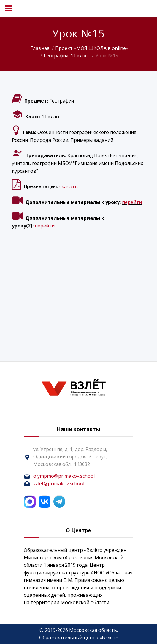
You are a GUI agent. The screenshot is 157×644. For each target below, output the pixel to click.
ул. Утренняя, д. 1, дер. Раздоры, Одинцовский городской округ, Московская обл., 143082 (70, 457)
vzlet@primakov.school (59, 483)
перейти (132, 202)
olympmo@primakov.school (64, 476)
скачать (69, 186)
